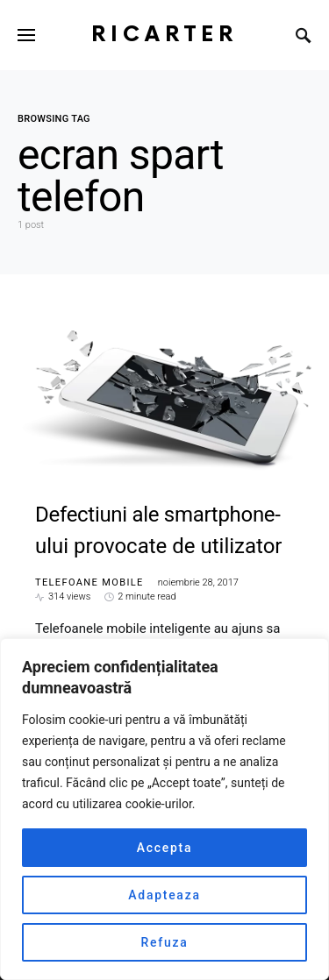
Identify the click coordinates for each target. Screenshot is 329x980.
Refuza (164, 942)
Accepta (165, 848)
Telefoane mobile (89, 582)
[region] (164, 809)
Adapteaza (164, 895)
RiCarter (164, 35)
